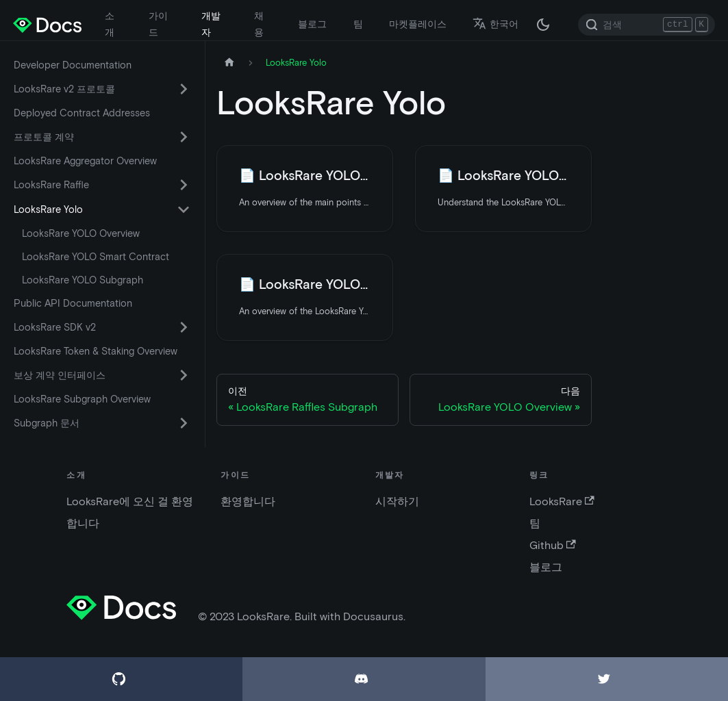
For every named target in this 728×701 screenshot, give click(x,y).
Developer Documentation (73, 65)
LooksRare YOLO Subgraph (83, 280)
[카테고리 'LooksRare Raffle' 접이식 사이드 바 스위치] (184, 185)
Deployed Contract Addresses (82, 113)
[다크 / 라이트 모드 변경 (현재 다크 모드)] (543, 25)
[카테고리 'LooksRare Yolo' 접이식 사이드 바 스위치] (184, 209)
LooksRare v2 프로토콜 (64, 89)
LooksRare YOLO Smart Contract (96, 257)
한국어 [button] (495, 24)
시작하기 (397, 501)
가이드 (158, 24)
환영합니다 (248, 501)
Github (553, 545)
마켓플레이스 (418, 24)
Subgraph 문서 (47, 423)
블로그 (312, 24)
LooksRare (562, 501)
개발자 (211, 24)
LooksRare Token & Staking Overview (96, 351)
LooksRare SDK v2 (55, 327)
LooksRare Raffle (51, 185)
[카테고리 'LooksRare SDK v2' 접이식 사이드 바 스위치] (184, 327)
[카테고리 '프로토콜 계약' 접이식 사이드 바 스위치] (184, 137)
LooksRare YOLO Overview (81, 233)
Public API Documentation (73, 303)
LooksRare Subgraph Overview (82, 399)
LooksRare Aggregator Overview (85, 161)
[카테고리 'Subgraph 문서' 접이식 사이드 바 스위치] (184, 423)
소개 (110, 24)
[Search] (647, 25)
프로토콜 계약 (44, 137)
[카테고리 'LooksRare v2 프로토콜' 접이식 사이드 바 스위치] (184, 89)
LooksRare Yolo (48, 209)
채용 (259, 24)
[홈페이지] (229, 63)
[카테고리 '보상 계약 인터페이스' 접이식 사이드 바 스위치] (184, 375)
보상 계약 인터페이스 (60, 375)
